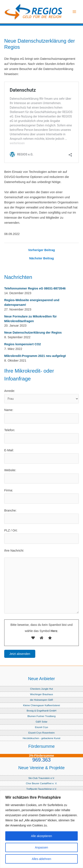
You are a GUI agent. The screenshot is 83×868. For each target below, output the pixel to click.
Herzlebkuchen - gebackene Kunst (41, 738)
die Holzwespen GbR (42, 700)
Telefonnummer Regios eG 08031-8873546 (35, 288)
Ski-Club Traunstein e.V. (41, 778)
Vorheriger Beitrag (41, 250)
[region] (41, 829)
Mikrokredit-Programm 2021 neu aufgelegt (35, 356)
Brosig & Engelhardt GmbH (41, 711)
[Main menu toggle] (74, 12)
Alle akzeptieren (42, 836)
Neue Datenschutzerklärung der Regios (33, 333)
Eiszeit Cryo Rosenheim (41, 733)
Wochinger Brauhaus (41, 694)
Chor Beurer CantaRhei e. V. (42, 783)
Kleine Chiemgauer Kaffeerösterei (41, 705)
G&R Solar (42, 722)
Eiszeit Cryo (41, 727)
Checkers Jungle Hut (41, 689)
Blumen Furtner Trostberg (41, 716)
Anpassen (41, 847)
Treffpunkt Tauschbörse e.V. (42, 789)
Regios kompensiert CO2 (22, 344)
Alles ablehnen (42, 859)
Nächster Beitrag (41, 258)
